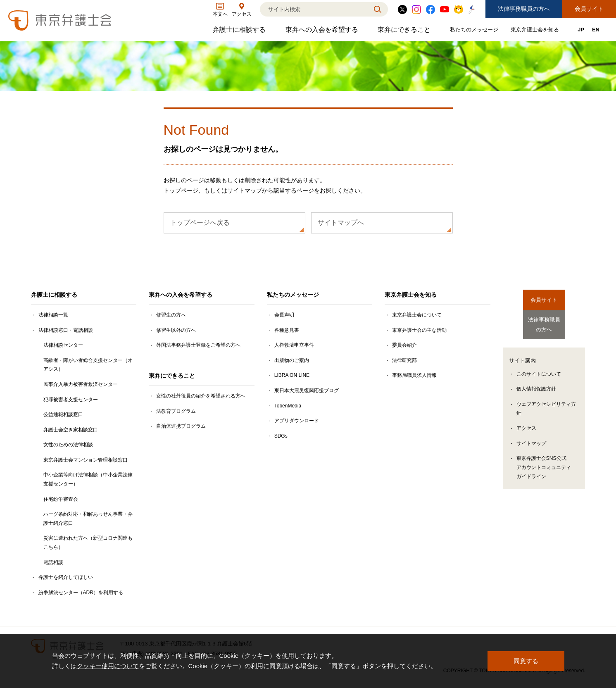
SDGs (281, 436)
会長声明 (284, 315)
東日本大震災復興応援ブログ (307, 390)
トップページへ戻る (200, 223)
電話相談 (53, 562)
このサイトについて (539, 369)
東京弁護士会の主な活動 (419, 330)
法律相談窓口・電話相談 (66, 330)
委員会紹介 (404, 345)
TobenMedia (288, 406)
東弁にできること (405, 32)
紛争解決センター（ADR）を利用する (81, 593)
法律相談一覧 (53, 315)
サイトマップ (531, 438)
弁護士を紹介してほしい (66, 577)
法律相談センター (63, 345)
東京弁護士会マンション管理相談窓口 (86, 460)
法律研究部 (404, 360)
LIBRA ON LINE (292, 375)
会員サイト (589, 9)
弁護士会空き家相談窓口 (71, 430)
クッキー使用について (108, 666)
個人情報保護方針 (536, 383)
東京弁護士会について (417, 315)
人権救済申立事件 (294, 345)
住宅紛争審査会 (61, 499)
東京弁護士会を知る (536, 31)
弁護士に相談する (240, 32)
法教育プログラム (176, 411)
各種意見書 (287, 330)
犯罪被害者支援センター (71, 400)
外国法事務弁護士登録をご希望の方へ (198, 345)
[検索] (314, 9)
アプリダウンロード (297, 421)
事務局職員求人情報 (414, 375)
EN (596, 30)
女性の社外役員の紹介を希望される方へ (201, 396)
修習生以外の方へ (176, 330)
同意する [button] (526, 661)
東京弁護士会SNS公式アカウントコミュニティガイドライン (544, 462)
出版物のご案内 (292, 360)
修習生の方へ (171, 315)
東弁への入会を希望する (323, 32)
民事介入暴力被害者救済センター (81, 384)
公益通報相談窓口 (63, 414)
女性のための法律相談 (68, 445)
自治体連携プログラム (181, 426)
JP (581, 30)
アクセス (526, 423)
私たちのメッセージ (475, 31)
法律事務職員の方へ (524, 9)
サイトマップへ (341, 223)
